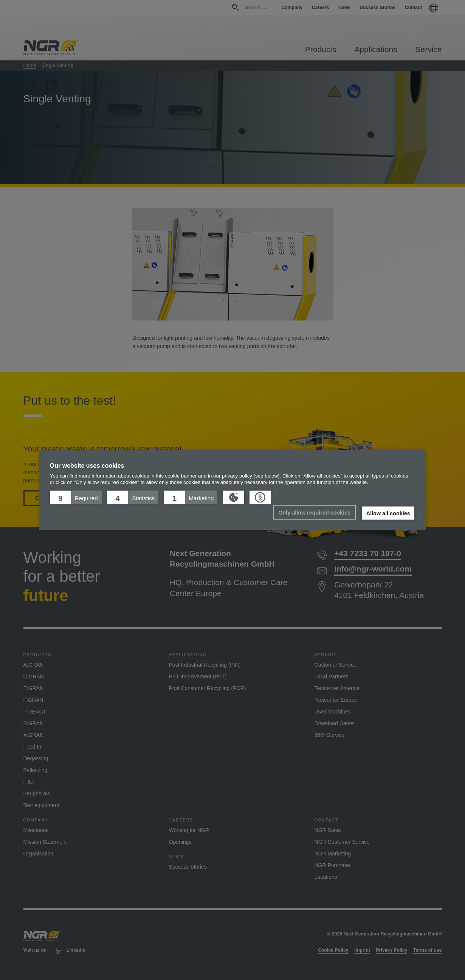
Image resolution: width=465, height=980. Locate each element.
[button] (76, 497)
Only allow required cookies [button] (314, 512)
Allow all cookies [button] (388, 513)
